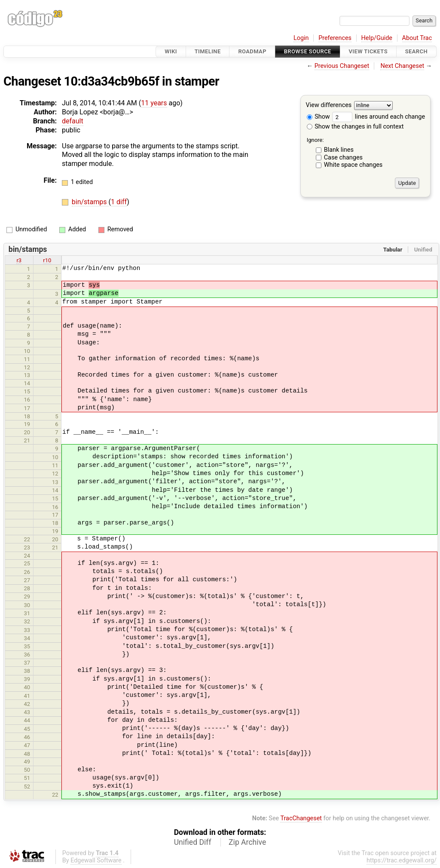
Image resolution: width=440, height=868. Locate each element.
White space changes (353, 165)
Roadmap (252, 51)
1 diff (119, 202)
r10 (47, 260)
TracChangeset (301, 818)
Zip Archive (247, 842)
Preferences (335, 38)
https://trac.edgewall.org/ (402, 860)
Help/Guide (377, 38)
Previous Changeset (342, 66)
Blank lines (339, 150)
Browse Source (308, 51)
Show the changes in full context (355, 127)
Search (416, 51)
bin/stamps (90, 202)
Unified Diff (193, 842)
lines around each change (379, 117)
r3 (19, 260)
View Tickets (368, 51)
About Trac (417, 38)
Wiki (171, 51)
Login (301, 38)
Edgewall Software (96, 860)
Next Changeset (402, 66)
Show (318, 117)
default (73, 121)
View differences (329, 106)
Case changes (343, 158)
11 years (154, 103)
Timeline (208, 51)
